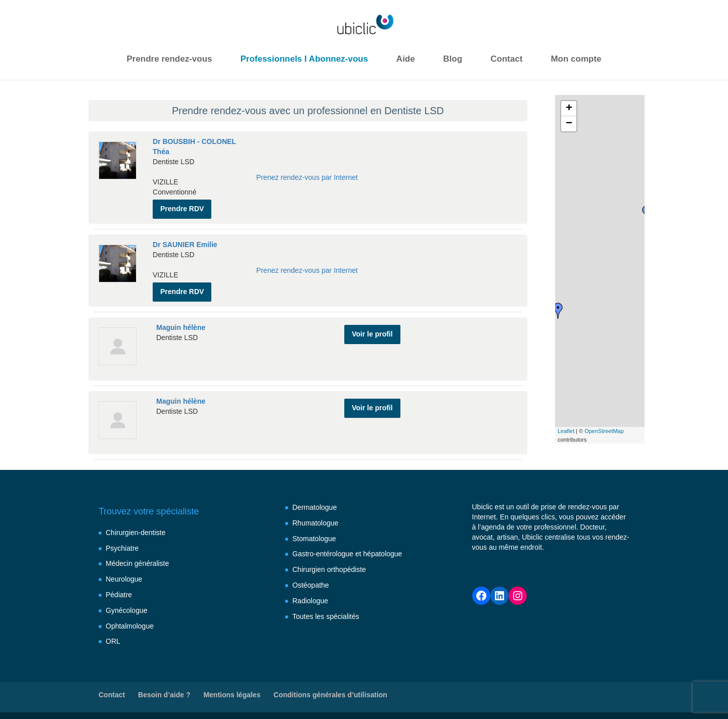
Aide (406, 59)
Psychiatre (122, 545)
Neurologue (124, 576)
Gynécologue (127, 607)
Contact (506, 59)
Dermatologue (314, 504)
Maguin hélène (181, 322)
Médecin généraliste (137, 560)
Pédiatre (119, 591)
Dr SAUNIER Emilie (185, 242)
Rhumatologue (315, 519)
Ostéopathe (310, 582)
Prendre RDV (182, 206)
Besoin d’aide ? (164, 691)
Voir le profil (372, 326)
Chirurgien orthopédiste (329, 566)
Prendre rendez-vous (169, 59)
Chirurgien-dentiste (135, 529)
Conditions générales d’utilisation (330, 691)
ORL (113, 638)
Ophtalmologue (130, 622)
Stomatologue (314, 535)
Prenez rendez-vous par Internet (307, 176)
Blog (453, 59)
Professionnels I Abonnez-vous (304, 59)
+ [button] (569, 109)
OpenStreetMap (604, 431)
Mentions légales (232, 691)
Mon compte (576, 59)
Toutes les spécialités (326, 613)
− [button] (569, 124)
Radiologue (310, 597)
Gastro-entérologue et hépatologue (347, 550)
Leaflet (566, 431)
